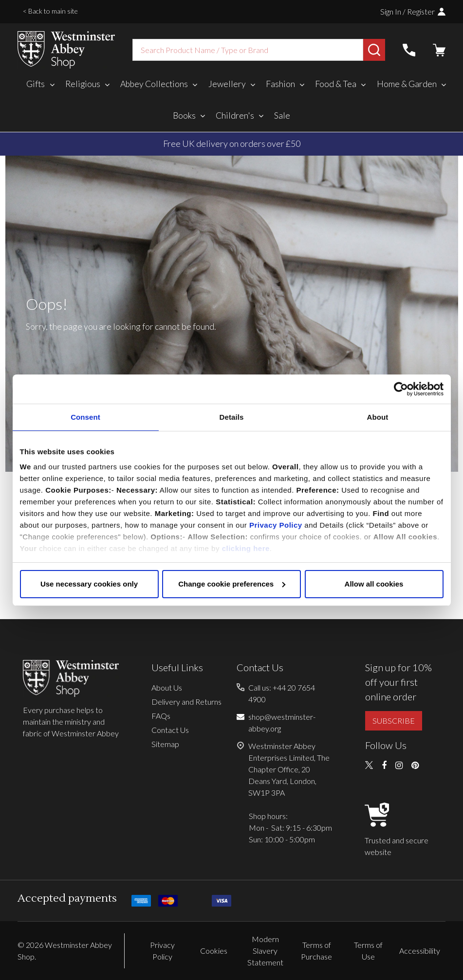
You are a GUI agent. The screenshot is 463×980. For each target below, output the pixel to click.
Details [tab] (232, 417)
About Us (167, 687)
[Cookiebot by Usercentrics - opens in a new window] (401, 389)
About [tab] (378, 417)
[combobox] (248, 50)
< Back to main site (50, 11)
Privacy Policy (276, 525)
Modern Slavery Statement (265, 951)
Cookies (214, 951)
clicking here (246, 548)
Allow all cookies (374, 584)
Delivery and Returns (186, 702)
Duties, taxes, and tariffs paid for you (231, 143)
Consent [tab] (85, 417)
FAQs (161, 716)
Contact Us (170, 730)
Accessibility (420, 951)
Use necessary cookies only (89, 584)
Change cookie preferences (232, 584)
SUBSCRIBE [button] (394, 721)
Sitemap (165, 744)
